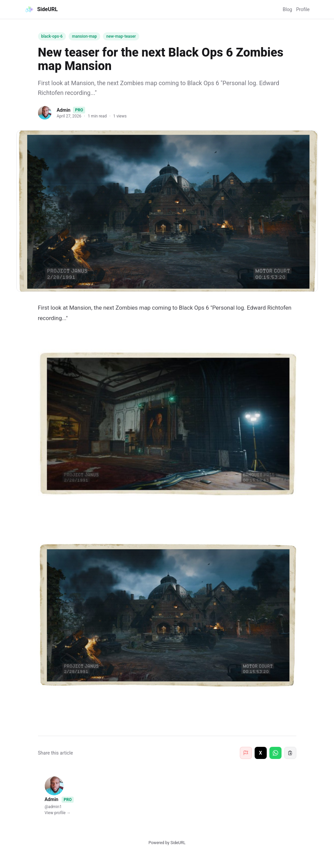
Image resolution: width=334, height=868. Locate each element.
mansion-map (84, 36)
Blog (288, 9)
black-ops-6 (52, 36)
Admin (64, 110)
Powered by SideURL (167, 843)
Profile (303, 9)
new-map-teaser (121, 36)
